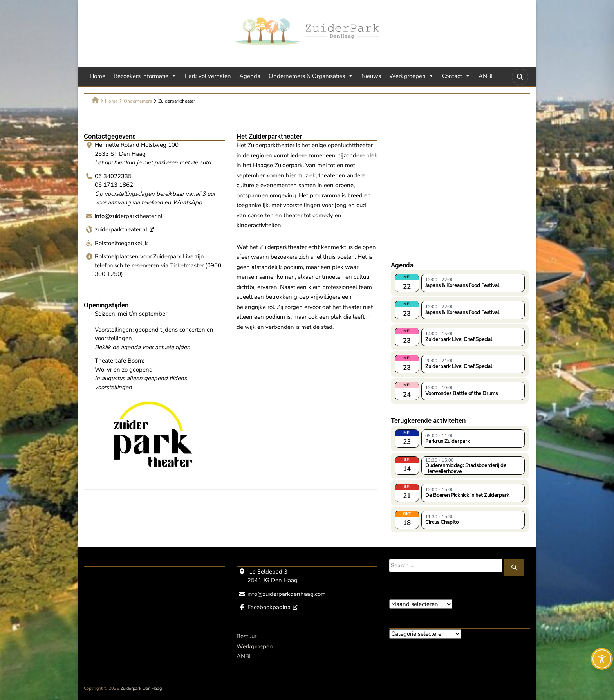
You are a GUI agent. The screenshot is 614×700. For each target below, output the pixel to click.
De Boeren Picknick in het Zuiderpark (467, 495)
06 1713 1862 (114, 185)
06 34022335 (113, 176)
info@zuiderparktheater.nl (129, 216)
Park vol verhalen (208, 76)
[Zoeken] (514, 568)
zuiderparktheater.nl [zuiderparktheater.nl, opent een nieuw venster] (124, 229)
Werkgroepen (412, 76)
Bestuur (247, 636)
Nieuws (371, 76)
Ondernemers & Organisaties (311, 76)
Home (98, 76)
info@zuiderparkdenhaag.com (287, 594)
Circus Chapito (442, 522)
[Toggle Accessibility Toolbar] (602, 659)
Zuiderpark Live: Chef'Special (459, 339)
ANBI (486, 76)
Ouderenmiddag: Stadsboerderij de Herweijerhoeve (466, 468)
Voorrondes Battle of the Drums (461, 393)
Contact (456, 76)
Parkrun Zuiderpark (448, 441)
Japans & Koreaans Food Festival (462, 285)
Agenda (250, 76)
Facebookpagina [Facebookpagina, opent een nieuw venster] (272, 607)
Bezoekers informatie (145, 76)
